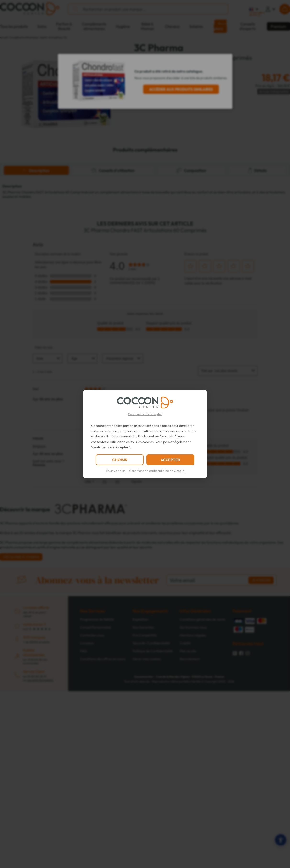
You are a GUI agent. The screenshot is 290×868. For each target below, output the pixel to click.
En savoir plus (116, 471)
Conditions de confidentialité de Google (157, 471)
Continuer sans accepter (145, 414)
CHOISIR (120, 460)
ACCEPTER (170, 460)
